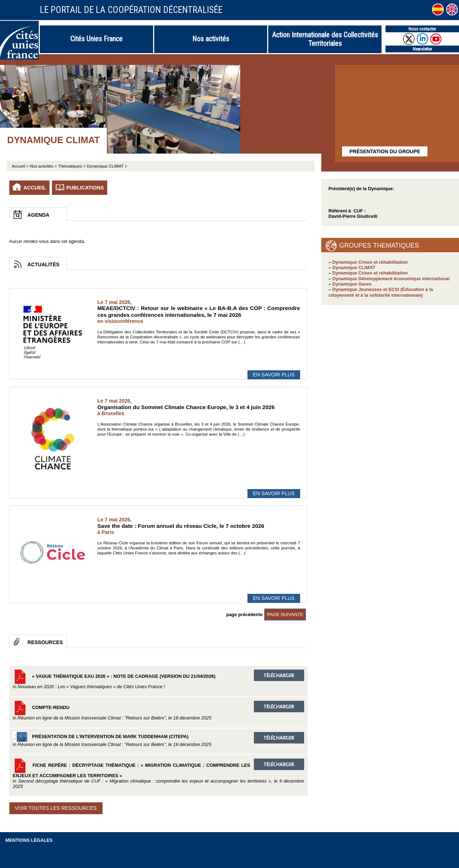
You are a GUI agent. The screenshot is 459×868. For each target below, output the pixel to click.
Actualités (44, 264)
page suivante (285, 614)
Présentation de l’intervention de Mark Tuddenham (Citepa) (158, 740)
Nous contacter (422, 29)
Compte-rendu (158, 711)
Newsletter (422, 49)
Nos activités (211, 39)
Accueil (35, 188)
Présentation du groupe (385, 151)
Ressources (45, 642)
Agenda (39, 215)
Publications (85, 188)
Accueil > (21, 166)
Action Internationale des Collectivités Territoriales (325, 39)
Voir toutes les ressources (56, 808)
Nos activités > (43, 166)
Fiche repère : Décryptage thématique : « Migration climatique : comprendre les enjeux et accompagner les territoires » (158, 774)
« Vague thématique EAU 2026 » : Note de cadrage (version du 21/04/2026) (158, 679)
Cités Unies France (96, 39)
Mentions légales (29, 840)
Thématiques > (72, 166)
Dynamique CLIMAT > (107, 166)
